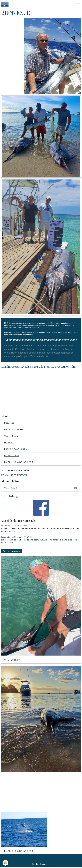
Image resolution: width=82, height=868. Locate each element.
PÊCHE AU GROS (12, 456)
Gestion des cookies (41, 864)
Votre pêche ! (41, 488)
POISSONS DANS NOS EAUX (17, 449)
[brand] (5, 5)
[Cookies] (5, 863)
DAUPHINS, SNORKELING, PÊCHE (19, 462)
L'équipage (9, 423)
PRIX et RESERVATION (14, 475)
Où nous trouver (11, 436)
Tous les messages (11, 551)
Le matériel (9, 442)
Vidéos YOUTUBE (12, 660)
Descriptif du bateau (14, 429)
